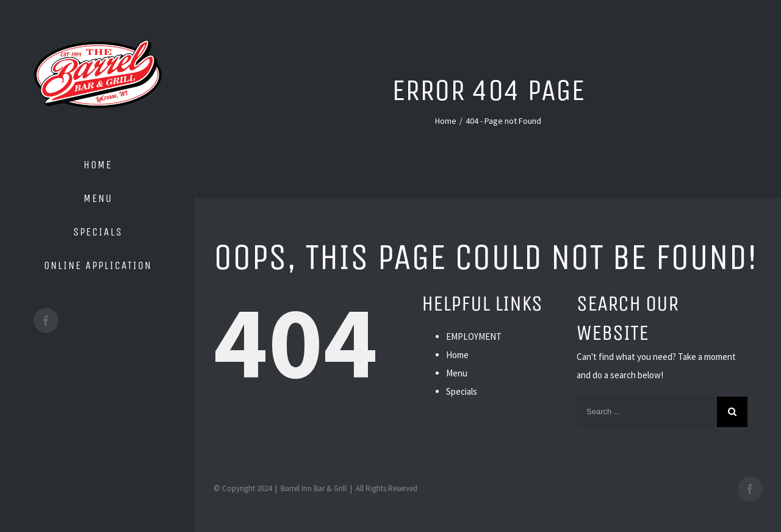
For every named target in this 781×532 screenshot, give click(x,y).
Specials (462, 391)
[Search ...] (647, 412)
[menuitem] (98, 166)
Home (457, 355)
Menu (457, 373)
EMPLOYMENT (474, 336)
